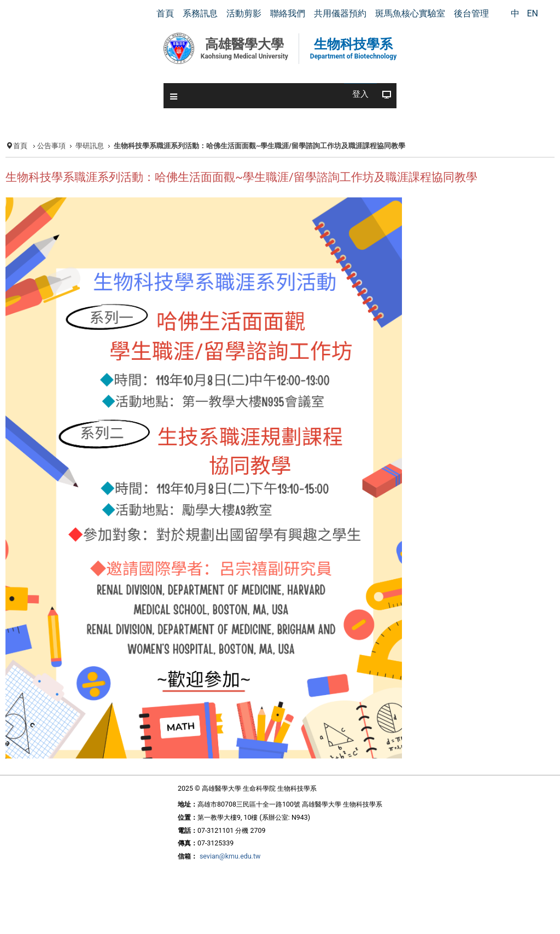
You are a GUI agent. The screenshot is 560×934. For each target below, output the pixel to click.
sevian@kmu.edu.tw (230, 856)
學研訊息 (90, 146)
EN (532, 13)
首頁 (20, 146)
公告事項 (51, 146)
